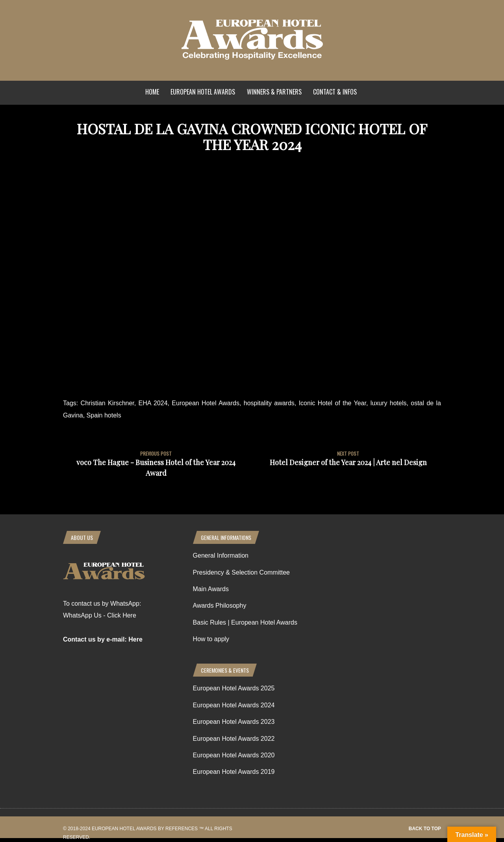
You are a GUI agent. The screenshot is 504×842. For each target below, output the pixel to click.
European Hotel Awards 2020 (234, 755)
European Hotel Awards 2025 (234, 688)
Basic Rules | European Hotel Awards (245, 622)
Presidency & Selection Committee (241, 572)
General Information (221, 555)
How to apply (211, 639)
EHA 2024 (153, 403)
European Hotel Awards (203, 92)
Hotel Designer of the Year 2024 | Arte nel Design (348, 462)
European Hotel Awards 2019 (234, 772)
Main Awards (211, 589)
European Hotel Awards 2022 (234, 739)
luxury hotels (389, 403)
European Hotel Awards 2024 (234, 705)
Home (152, 92)
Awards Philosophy (220, 606)
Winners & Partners (274, 92)
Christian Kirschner (107, 403)
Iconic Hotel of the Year (333, 403)
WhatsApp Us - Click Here (100, 615)
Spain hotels (104, 415)
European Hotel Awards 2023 (234, 722)
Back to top (425, 829)
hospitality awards (269, 403)
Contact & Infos (335, 92)
